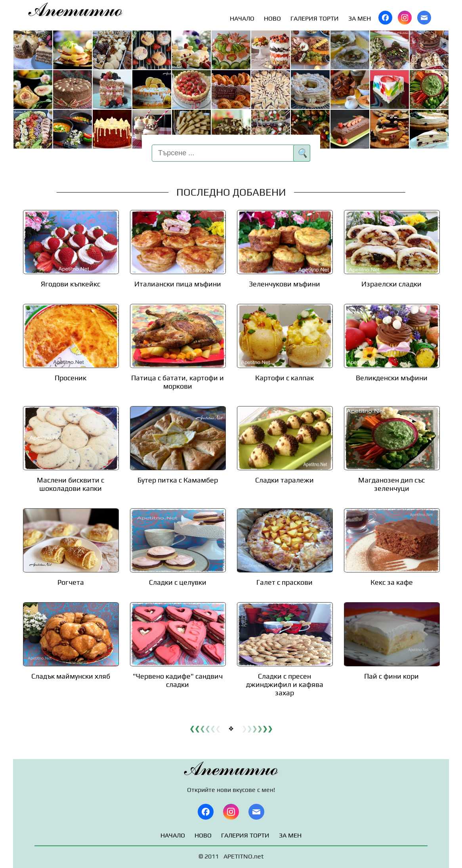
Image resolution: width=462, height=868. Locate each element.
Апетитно (75, 10)
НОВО (272, 18)
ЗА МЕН (360, 18)
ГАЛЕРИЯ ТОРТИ (315, 18)
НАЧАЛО (242, 18)
